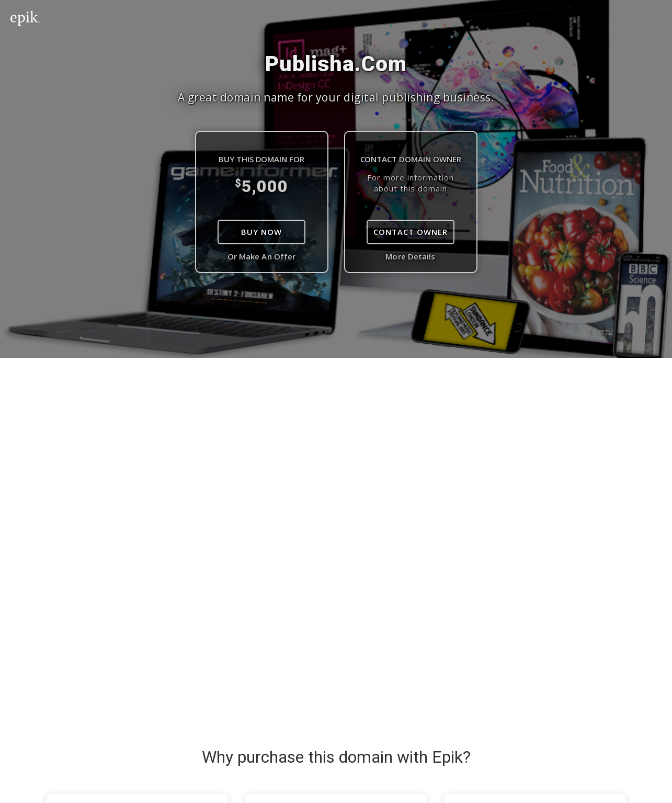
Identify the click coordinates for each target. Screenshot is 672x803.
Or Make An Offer (262, 256)
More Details (410, 256)
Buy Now (261, 232)
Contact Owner (411, 232)
